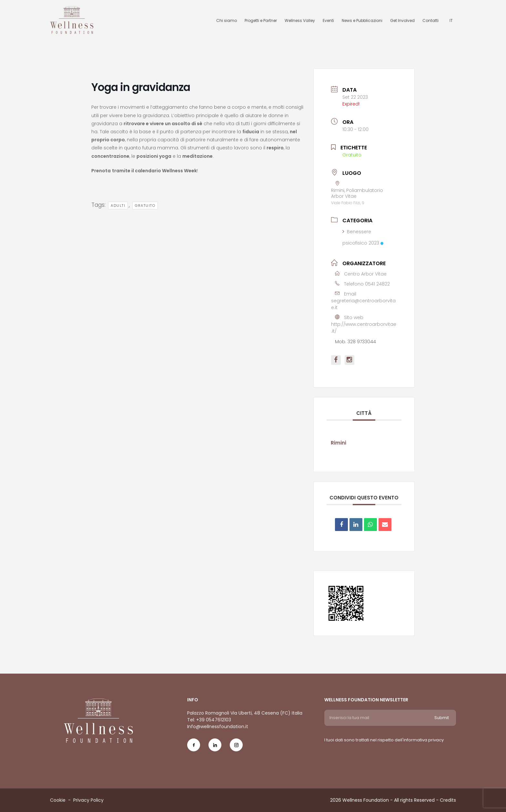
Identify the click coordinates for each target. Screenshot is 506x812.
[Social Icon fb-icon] (194, 748)
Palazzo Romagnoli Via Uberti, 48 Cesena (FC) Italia (245, 713)
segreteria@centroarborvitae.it (363, 304)
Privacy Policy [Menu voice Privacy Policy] (88, 800)
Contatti (430, 20)
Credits (448, 800)
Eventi (328, 20)
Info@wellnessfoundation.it (218, 727)
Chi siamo (227, 20)
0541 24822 (377, 284)
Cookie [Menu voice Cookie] (58, 800)
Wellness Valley (300, 20)
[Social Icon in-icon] (215, 748)
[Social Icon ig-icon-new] (236, 748)
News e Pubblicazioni (362, 20)
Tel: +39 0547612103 (209, 720)
